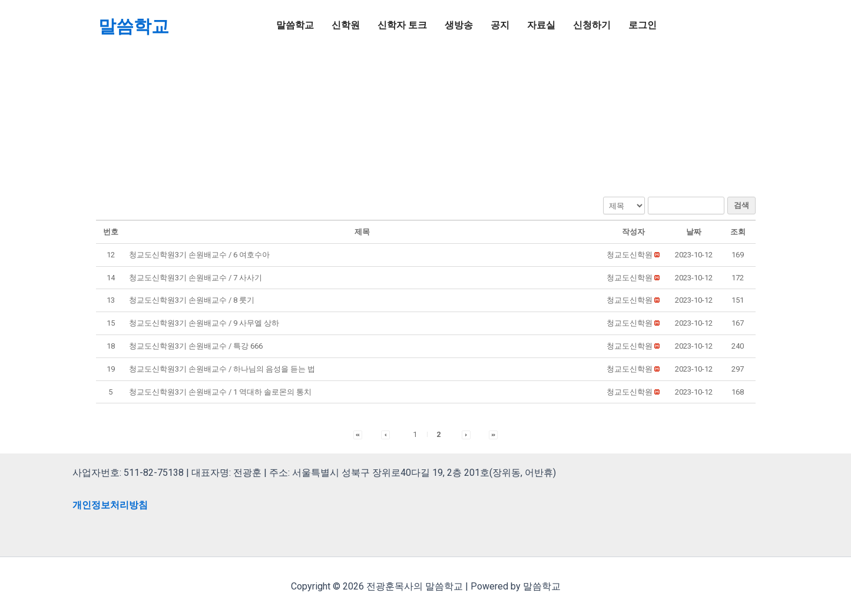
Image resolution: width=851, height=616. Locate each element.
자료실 (541, 25)
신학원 (346, 25)
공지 (500, 25)
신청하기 (592, 25)
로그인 (643, 25)
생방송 (459, 25)
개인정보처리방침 (110, 505)
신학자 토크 (402, 25)
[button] (630, 255)
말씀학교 (134, 26)
